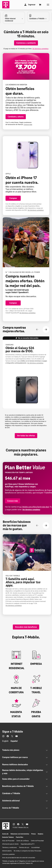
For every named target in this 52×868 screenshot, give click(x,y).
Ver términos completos (40, 49)
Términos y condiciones (9, 848)
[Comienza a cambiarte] (26, 43)
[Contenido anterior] (37, 329)
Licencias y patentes (8, 854)
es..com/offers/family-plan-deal (34, 507)
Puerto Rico (20, 837)
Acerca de (5, 834)
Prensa (34, 834)
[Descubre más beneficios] (26, 627)
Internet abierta (7, 851)
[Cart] (40, 5)
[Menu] (48, 5)
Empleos (40, 834)
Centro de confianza (23, 841)
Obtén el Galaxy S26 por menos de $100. (20, 350)
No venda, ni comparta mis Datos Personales (28, 851)
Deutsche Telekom (8, 837)
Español (14, 741)
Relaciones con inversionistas (20, 834)
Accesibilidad (35, 848)
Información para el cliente (10, 844)
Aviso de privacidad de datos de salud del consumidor (19, 858)
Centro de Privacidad (37, 841)
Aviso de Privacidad (8, 841)
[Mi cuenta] (30, 5)
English (5, 741)
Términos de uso (24, 848)
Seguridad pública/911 (28, 844)
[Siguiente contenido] (46, 329)
